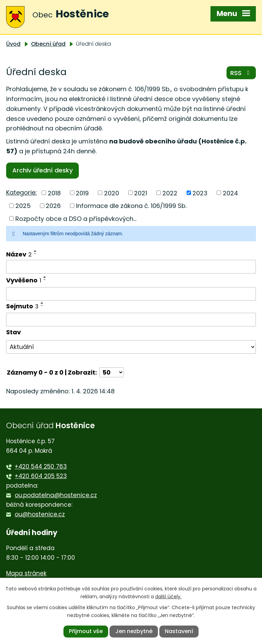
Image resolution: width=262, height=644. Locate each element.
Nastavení (179, 631)
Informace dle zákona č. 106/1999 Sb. (131, 206)
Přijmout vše (86, 631)
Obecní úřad (48, 44)
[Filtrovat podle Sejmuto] (131, 320)
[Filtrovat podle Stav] (131, 347)
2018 (54, 193)
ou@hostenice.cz (40, 514)
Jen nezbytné (134, 631)
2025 (23, 206)
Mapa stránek (26, 573)
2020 (112, 193)
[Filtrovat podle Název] (131, 267)
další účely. (168, 597)
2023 (200, 193)
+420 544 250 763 (41, 466)
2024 (230, 193)
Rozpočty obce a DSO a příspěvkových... (76, 218)
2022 (170, 193)
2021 (141, 193)
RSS (241, 73)
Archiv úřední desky (42, 170)
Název (19, 254)
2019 (82, 193)
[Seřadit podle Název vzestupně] (35, 251)
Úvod (13, 44)
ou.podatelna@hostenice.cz (56, 495)
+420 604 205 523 (41, 476)
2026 (53, 206)
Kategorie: (21, 192)
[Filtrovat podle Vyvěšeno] (131, 294)
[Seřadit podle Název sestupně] (35, 254)
